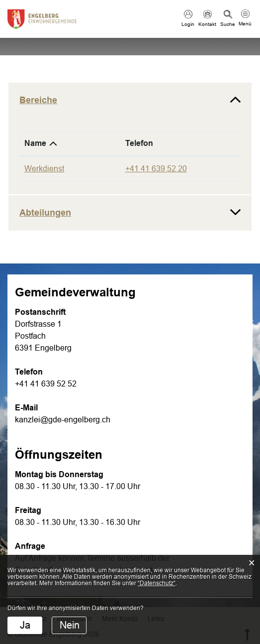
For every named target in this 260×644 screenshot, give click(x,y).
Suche (228, 24)
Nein (70, 625)
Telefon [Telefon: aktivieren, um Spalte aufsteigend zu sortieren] (139, 143)
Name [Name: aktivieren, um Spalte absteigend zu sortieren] (35, 143)
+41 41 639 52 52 (46, 384)
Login (188, 24)
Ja (25, 625)
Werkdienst (44, 169)
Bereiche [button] (38, 100)
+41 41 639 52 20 (156, 169)
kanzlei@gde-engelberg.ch (63, 420)
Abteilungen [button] (45, 213)
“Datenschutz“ (157, 583)
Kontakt (207, 24)
